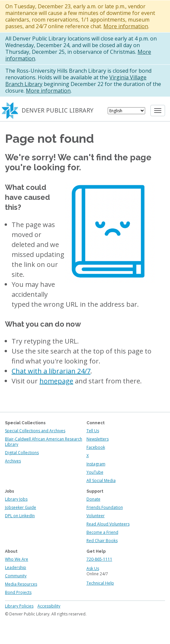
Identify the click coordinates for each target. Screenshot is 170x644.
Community (16, 576)
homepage (56, 381)
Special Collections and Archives (35, 431)
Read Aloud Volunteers (108, 524)
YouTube (95, 472)
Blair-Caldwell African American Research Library (44, 442)
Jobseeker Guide (21, 507)
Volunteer (96, 516)
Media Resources (21, 584)
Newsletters (98, 439)
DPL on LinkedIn (20, 516)
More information (126, 26)
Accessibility (49, 606)
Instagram (96, 464)
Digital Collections (22, 453)
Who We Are (17, 559)
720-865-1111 (99, 559)
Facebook (96, 447)
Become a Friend (102, 532)
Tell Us (93, 431)
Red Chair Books (102, 541)
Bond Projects (18, 592)
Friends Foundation (105, 507)
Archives (13, 461)
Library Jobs (16, 499)
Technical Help (100, 583)
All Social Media (101, 481)
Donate (93, 499)
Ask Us (93, 568)
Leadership (16, 567)
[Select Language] (126, 111)
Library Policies (19, 606)
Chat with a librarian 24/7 (51, 371)
